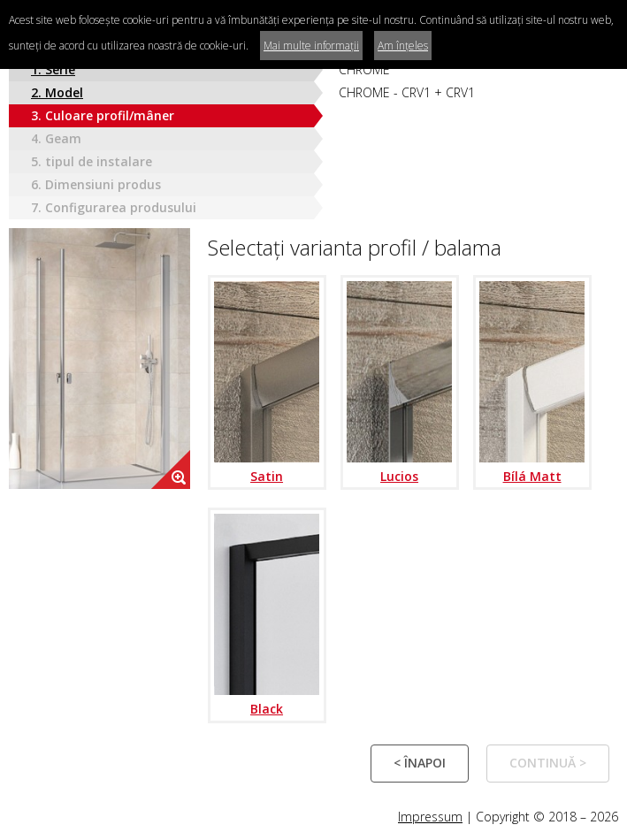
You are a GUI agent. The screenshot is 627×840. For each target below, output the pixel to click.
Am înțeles (403, 46)
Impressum (430, 817)
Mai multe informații (311, 46)
